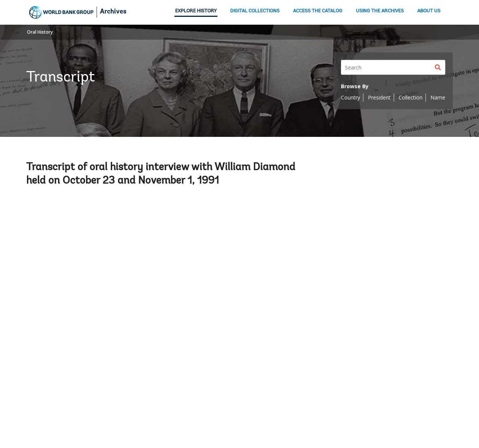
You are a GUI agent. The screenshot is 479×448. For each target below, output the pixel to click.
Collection (411, 97)
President (379, 97)
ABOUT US (429, 11)
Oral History (40, 32)
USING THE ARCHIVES (380, 11)
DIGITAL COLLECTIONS (255, 11)
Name (438, 97)
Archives (113, 12)
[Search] (393, 67)
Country (350, 97)
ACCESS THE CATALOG (318, 11)
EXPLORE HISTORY (196, 11)
